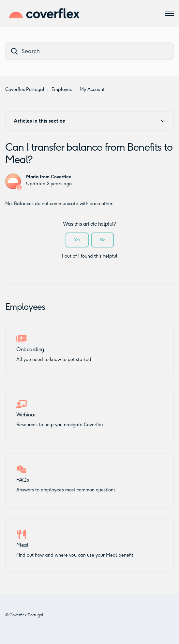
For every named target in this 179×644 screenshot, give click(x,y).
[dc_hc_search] (89, 51)
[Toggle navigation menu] (170, 13)
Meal (22, 545)
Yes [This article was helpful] (77, 240)
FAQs (22, 480)
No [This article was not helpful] (103, 240)
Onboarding (30, 350)
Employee (62, 90)
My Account (92, 90)
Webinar (26, 415)
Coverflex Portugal (25, 90)
